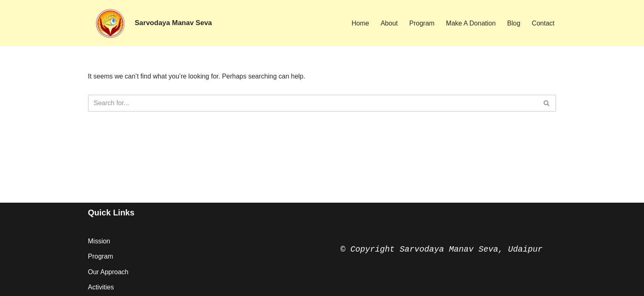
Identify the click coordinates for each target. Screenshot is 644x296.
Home (360, 23)
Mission (99, 241)
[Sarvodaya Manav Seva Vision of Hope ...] (150, 23)
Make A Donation (471, 23)
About (389, 23)
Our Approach (108, 272)
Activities (101, 287)
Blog (514, 23)
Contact (543, 23)
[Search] (313, 103)
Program (422, 23)
